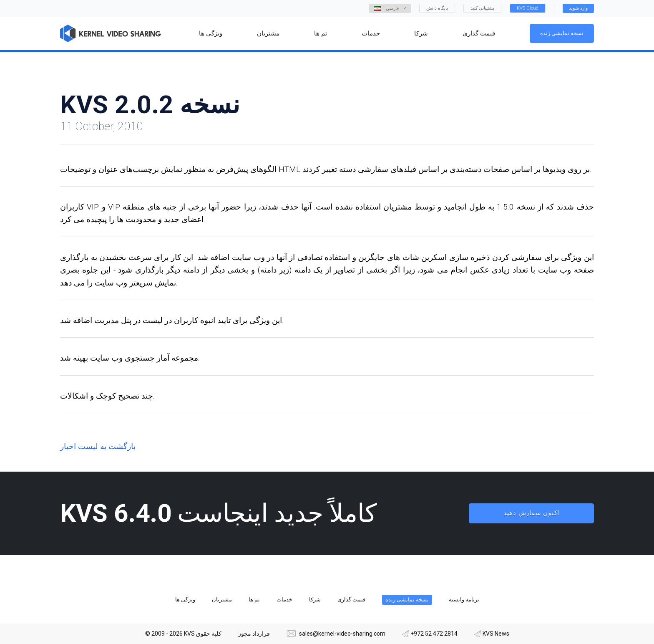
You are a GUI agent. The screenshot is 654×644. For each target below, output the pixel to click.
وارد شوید (578, 8)
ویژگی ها (185, 600)
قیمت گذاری (351, 600)
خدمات (284, 600)
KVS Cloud (528, 8)
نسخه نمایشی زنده (562, 33)
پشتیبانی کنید (482, 8)
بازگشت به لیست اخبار (98, 446)
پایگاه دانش (437, 8)
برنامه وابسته (464, 600)
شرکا (315, 600)
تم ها (254, 600)
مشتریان (222, 600)
